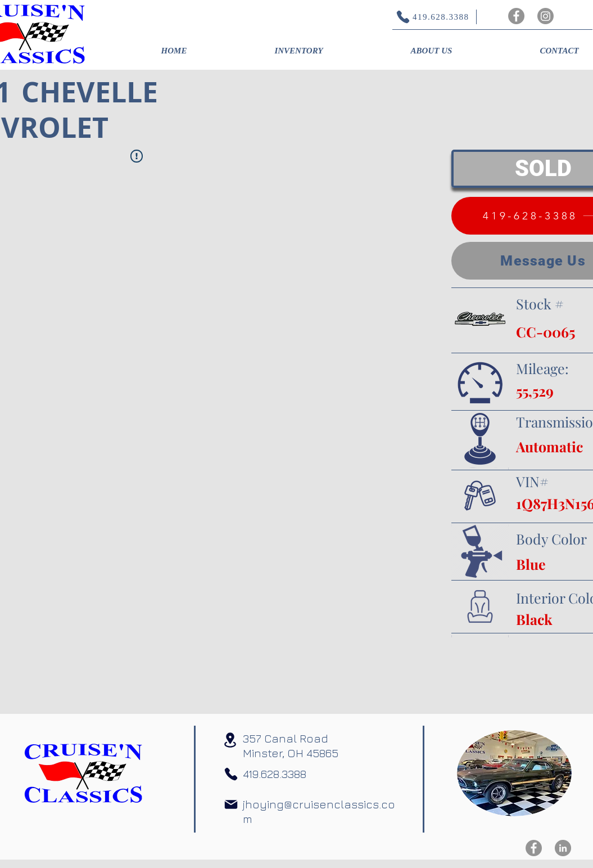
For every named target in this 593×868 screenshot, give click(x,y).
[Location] (230, 740)
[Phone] (231, 774)
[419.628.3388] (427, 17)
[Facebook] (516, 16)
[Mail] (231, 804)
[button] (299, 51)
